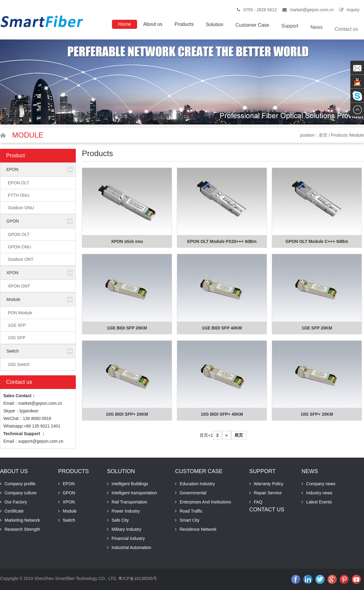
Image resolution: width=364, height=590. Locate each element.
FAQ (258, 502)
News (317, 34)
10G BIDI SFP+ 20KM (127, 414)
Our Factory (16, 502)
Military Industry (126, 529)
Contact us (346, 37)
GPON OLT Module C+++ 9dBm (317, 241)
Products (184, 25)
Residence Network (198, 529)
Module (13, 299)
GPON (13, 221)
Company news (321, 484)
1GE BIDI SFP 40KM (222, 328)
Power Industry (126, 511)
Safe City (120, 520)
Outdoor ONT (21, 259)
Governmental (193, 493)
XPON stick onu (127, 241)
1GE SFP (17, 325)
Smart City (189, 520)
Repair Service (268, 493)
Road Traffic (191, 511)
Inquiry (353, 10)
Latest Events (319, 502)
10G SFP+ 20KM (317, 414)
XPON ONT (19, 286)
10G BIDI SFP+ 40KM (222, 414)
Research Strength (22, 529)
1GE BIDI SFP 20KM (127, 328)
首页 (323, 135)
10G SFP (17, 338)
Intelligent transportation (134, 493)
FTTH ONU (19, 195)
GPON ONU (19, 247)
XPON (12, 273)
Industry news (319, 493)
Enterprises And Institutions (205, 502)
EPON (12, 169)
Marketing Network (22, 520)
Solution (214, 27)
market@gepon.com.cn (312, 10)
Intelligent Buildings (130, 484)
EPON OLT (19, 183)
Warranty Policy (269, 484)
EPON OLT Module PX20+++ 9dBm (222, 241)
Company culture (21, 493)
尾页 (239, 435)
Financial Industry (128, 538)
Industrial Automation (131, 547)
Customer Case (252, 28)
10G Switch (19, 364)
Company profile (20, 484)
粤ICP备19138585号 (138, 578)
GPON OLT (19, 234)
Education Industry (197, 484)
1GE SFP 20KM (317, 328)
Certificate (14, 511)
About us (153, 25)
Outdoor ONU (21, 208)
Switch (13, 351)
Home (125, 24)
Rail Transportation (130, 502)
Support (290, 30)
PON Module (20, 313)
